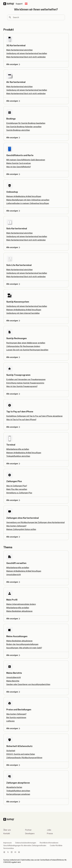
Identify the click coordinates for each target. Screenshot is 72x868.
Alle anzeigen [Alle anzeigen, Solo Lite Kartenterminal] (14, 284)
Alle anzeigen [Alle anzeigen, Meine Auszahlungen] (14, 655)
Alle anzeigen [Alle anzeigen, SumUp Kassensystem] (14, 321)
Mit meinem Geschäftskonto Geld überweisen (26, 160)
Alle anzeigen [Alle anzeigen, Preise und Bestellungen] (14, 728)
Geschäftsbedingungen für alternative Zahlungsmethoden (25, 846)
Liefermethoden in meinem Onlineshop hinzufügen (28, 203)
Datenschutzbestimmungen (26, 843)
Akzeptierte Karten (14, 787)
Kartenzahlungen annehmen (18, 794)
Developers (30, 833)
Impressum (7, 843)
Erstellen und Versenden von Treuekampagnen (26, 379)
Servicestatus (9, 848)
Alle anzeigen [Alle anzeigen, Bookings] (14, 138)
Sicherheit (11, 751)
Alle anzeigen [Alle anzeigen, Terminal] (14, 464)
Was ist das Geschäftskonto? (19, 167)
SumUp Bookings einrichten (18, 130)
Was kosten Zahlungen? (16, 526)
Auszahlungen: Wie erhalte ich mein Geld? (24, 648)
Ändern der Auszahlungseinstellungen (22, 644)
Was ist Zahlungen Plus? (17, 486)
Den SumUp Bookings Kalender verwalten (24, 127)
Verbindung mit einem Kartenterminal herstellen (27, 53)
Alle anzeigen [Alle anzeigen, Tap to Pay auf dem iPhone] (14, 427)
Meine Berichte (13, 681)
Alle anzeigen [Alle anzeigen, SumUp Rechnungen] (14, 357)
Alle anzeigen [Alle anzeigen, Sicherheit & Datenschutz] (14, 765)
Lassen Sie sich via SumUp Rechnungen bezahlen (27, 350)
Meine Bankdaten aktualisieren (19, 611)
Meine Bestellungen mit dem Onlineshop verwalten (28, 200)
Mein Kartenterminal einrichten (19, 50)
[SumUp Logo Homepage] (10, 4)
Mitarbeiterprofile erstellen (18, 449)
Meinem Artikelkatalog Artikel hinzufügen (24, 196)
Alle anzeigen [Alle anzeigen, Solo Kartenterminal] (14, 247)
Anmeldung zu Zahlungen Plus (19, 493)
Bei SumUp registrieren (16, 718)
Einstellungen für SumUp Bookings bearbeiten (26, 123)
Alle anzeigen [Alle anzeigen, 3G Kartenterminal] (14, 64)
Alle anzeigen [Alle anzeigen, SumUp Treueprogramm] (14, 394)
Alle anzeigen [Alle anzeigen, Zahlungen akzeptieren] (14, 802)
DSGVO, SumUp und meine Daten (21, 754)
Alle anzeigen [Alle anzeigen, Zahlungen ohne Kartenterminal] (14, 537)
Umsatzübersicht (14, 575)
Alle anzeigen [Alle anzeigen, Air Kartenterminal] (14, 101)
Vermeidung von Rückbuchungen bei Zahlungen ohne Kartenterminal (35, 522)
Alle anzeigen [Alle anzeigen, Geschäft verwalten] (14, 582)
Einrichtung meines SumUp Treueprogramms (25, 383)
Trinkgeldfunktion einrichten (18, 456)
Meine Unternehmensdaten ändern (21, 604)
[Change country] (26, 4)
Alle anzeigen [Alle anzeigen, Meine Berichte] (14, 692)
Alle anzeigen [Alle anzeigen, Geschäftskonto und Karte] (14, 174)
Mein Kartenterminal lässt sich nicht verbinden (26, 57)
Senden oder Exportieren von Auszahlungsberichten (28, 684)
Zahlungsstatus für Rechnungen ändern (23, 346)
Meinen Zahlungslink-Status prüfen (21, 529)
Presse (50, 833)
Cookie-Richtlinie (56, 846)
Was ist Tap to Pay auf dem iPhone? (21, 420)
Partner (28, 830)
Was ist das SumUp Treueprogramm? (22, 386)
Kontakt (7, 833)
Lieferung (10, 721)
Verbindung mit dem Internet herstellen (23, 313)
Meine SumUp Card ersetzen (19, 163)
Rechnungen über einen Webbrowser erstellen (26, 343)
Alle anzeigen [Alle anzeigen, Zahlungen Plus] (14, 500)
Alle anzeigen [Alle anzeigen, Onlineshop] (14, 211)
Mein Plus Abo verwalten (17, 489)
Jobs (49, 830)
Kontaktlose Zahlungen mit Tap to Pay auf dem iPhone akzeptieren (34, 416)
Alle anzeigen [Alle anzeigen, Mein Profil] (14, 619)
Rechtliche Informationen (49, 843)
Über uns (7, 830)
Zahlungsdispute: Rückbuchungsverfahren (24, 758)
